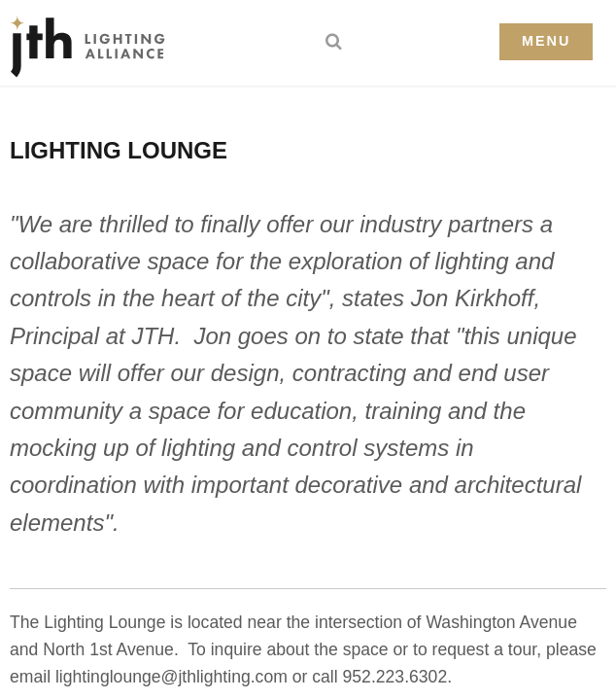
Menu (546, 41)
